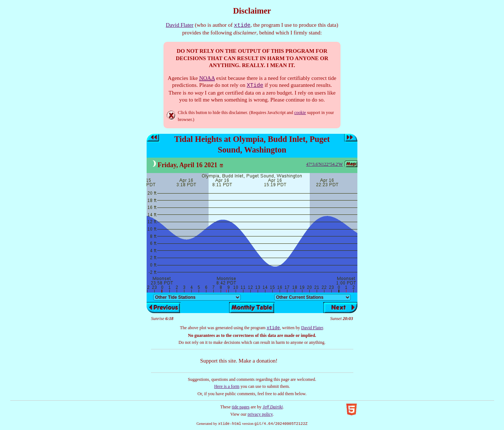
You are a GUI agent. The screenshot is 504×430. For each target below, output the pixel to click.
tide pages (240, 407)
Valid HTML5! (352, 409)
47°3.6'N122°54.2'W (324, 164)
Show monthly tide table (252, 308)
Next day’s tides (351, 138)
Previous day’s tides (153, 138)
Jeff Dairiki (273, 407)
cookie (300, 113)
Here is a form (227, 386)
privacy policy (260, 414)
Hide (171, 115)
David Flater (179, 25)
